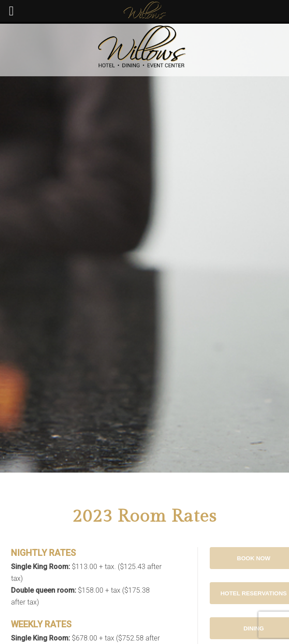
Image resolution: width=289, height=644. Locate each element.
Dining (254, 628)
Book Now (254, 558)
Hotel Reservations (254, 593)
